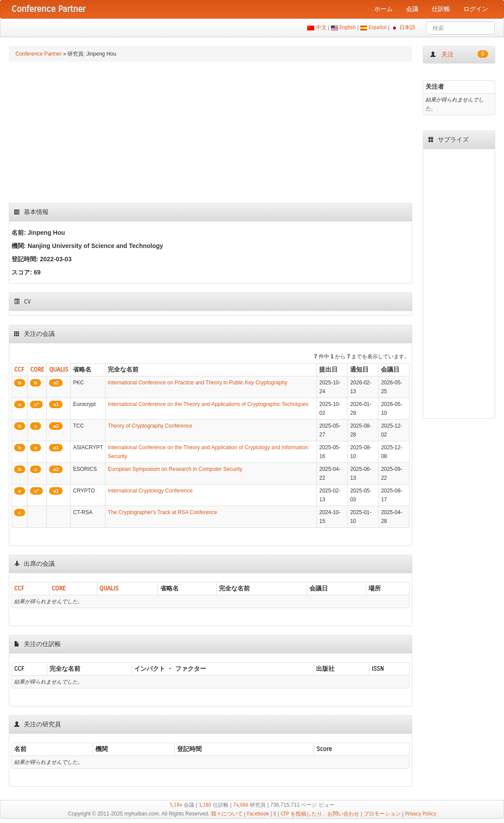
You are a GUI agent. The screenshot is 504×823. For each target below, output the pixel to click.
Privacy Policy (421, 814)
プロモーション (382, 814)
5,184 (176, 805)
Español (378, 27)
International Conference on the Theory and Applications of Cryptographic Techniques (208, 404)
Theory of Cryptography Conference (150, 426)
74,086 (241, 805)
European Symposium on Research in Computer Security (175, 469)
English (348, 27)
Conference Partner (39, 54)
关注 (459, 54)
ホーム (384, 9)
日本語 (408, 27)
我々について (227, 814)
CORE (37, 370)
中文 (321, 27)
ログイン (476, 9)
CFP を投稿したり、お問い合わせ (320, 814)
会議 (412, 9)
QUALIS (58, 370)
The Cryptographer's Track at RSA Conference (162, 512)
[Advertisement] (211, 132)
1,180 (205, 805)
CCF (19, 370)
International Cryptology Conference (150, 491)
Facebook (258, 814)
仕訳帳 (441, 9)
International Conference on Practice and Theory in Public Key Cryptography (197, 383)
